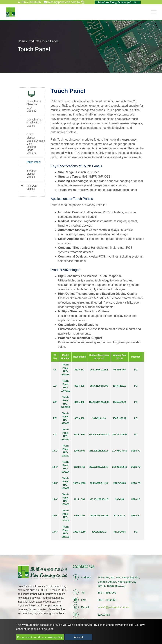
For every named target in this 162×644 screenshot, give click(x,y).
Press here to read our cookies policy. (40, 637)
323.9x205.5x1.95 (99, 483)
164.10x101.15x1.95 (99, 402)
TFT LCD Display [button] (32, 187)
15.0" (55, 499)
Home (22, 41)
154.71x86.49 (119, 418)
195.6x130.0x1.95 (99, 386)
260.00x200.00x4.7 (99, 467)
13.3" (55, 483)
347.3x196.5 (120, 532)
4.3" (55, 370)
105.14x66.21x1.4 (99, 370)
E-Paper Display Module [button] (31, 174)
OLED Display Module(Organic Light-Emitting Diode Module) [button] (35, 144)
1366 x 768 (79, 516)
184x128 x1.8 (99, 418)
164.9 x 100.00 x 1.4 (99, 435)
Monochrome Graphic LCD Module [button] (34, 123)
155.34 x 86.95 (120, 435)
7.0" (55, 386)
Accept (78, 637)
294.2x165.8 (120, 483)
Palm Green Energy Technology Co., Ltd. (118, 2)
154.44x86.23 (119, 386)
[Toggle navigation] (154, 12)
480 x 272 (79, 370)
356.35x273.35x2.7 (99, 499)
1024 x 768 (79, 467)
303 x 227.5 (119, 516)
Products (34, 41)
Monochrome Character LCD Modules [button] (34, 106)
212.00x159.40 (120, 467)
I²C (136, 370)
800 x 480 (79, 386)
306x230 (120, 499)
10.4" (55, 467)
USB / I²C (136, 451)
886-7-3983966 (29, 2)
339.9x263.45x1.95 (99, 516)
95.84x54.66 (120, 370)
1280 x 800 (79, 451)
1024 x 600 (79, 435)
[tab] (31, 106)
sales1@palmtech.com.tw (113, 607)
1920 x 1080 (79, 483)
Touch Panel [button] (34, 162)
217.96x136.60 (120, 451)
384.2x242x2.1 (99, 532)
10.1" (55, 451)
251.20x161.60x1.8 (99, 451)
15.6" (55, 532)
